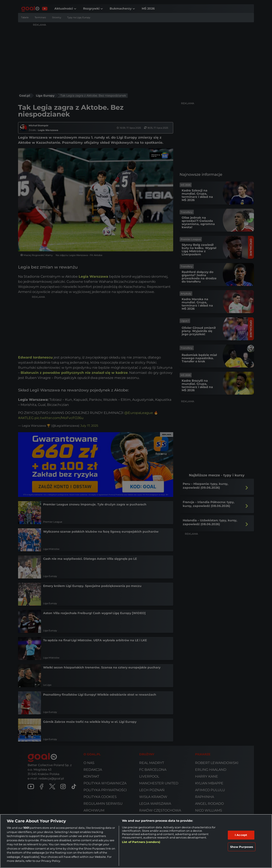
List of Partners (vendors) (141, 842)
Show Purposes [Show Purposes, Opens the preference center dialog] (242, 847)
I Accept (241, 835)
